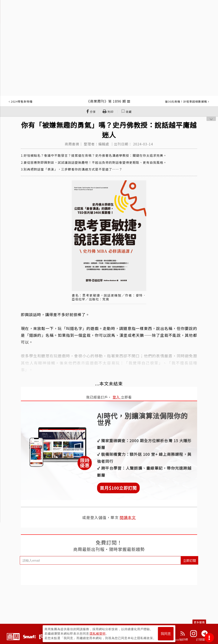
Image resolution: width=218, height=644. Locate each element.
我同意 (166, 634)
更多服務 (199, 622)
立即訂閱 (189, 560)
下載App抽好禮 (178, 640)
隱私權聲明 (98, 634)
